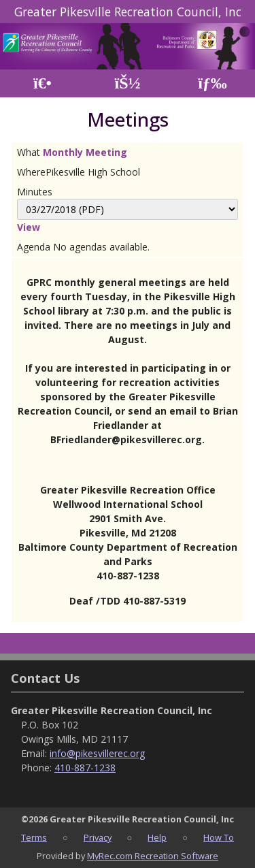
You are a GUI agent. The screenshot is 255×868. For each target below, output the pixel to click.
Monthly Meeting (85, 152)
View (29, 227)
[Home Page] (42, 83)
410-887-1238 (85, 768)
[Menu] (213, 83)
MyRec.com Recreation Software (153, 856)
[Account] (127, 83)
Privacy (98, 837)
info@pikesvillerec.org (97, 753)
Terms (34, 837)
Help (157, 837)
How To (219, 837)
